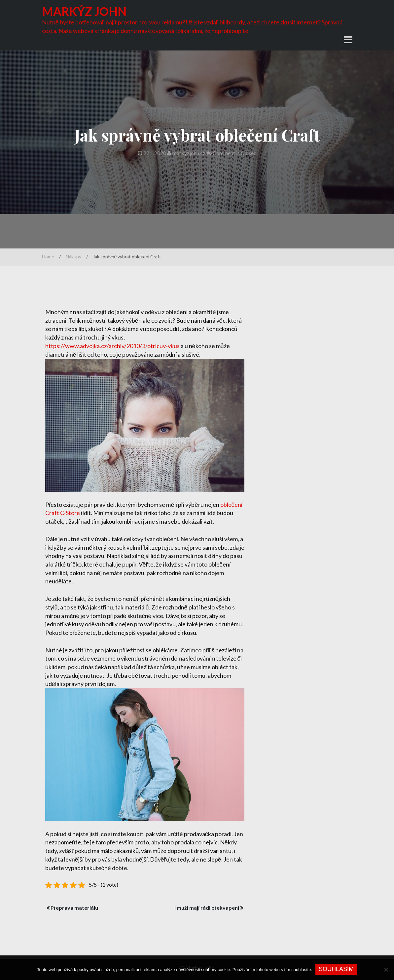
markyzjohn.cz (187, 153)
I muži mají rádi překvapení (207, 908)
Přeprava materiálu (74, 908)
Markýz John (85, 11)
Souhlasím (336, 969)
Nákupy (73, 257)
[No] (386, 969)
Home (48, 257)
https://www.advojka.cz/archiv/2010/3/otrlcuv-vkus (112, 346)
